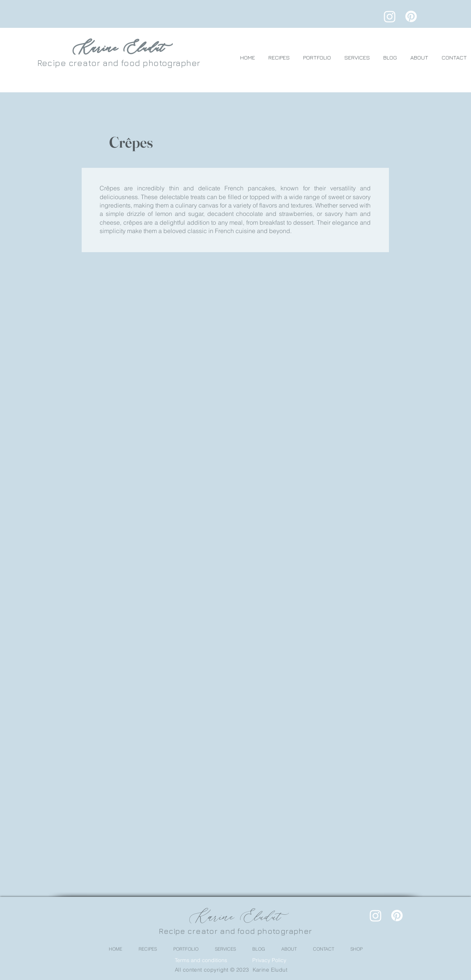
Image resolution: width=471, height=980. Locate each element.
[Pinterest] (411, 16)
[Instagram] (390, 16)
